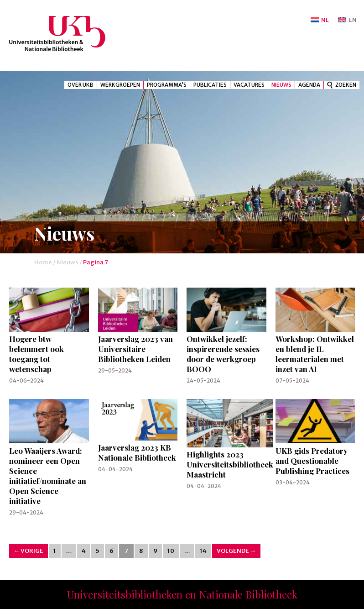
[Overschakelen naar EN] (347, 20)
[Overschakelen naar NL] (320, 20)
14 (203, 551)
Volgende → (236, 551)
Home (43, 262)
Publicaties (210, 85)
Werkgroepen (120, 85)
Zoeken (346, 85)
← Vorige (29, 551)
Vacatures (249, 85)
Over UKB (81, 85)
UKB (65, 34)
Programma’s (167, 85)
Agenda (309, 85)
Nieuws (281, 85)
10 (171, 551)
